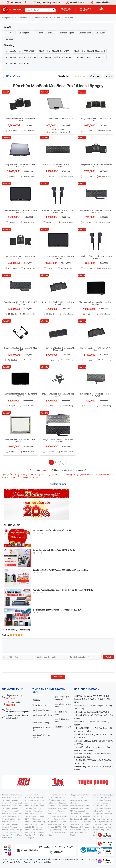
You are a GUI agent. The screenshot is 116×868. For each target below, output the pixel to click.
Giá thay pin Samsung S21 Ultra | (80, 832)
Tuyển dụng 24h (39, 705)
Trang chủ (6, 18)
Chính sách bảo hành (41, 710)
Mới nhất (80, 76)
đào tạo (60, 689)
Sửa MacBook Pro (41, 18)
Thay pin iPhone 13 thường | (12, 795)
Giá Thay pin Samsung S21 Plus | (57, 819)
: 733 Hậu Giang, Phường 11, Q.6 (93, 712)
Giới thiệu (36, 700)
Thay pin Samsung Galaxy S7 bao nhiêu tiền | (79, 800)
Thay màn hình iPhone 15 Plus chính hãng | (34, 800)
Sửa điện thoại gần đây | (102, 795)
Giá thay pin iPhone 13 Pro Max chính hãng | (34, 830)
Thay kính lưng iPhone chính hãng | (102, 811)
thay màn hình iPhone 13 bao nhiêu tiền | (35, 824)
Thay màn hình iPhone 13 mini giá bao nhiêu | (57, 800)
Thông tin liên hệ (12, 689)
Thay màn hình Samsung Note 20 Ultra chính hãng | (81, 819)
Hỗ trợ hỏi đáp (11, 76)
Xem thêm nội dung (58, 484)
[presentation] (22, 666)
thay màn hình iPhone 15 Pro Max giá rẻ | (58, 806)
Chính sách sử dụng (41, 723)
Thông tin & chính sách (43, 691)
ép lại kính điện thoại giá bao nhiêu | (103, 822)
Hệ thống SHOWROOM (87, 689)
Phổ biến (95, 76)
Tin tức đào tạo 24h (63, 727)
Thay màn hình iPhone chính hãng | (102, 803)
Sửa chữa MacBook (22, 18)
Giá (109, 76)
